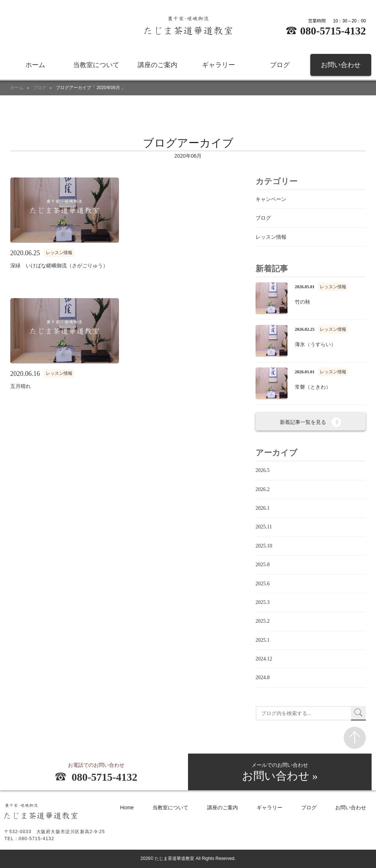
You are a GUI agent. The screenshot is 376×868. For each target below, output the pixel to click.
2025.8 (263, 565)
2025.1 (263, 640)
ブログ (280, 66)
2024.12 (264, 659)
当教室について (96, 66)
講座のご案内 (158, 66)
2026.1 (263, 508)
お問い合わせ (341, 66)
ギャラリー (218, 66)
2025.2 (263, 621)
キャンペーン (271, 199)
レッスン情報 (271, 237)
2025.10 (264, 546)
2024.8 (263, 677)
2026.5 (263, 470)
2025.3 (263, 602)
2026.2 (263, 489)
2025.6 (263, 584)
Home (127, 808)
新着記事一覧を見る (303, 422)
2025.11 (264, 527)
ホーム (35, 66)
